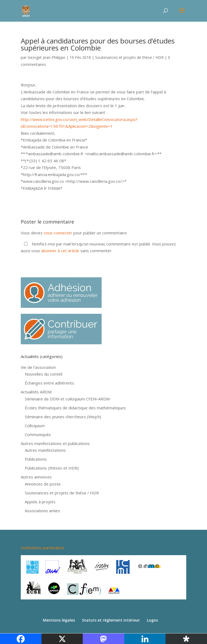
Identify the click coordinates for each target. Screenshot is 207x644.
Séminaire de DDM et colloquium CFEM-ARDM (67, 399)
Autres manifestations (45, 450)
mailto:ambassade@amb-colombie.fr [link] (121, 154)
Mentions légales (59, 620)
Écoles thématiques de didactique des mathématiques (75, 408)
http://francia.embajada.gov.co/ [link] (52, 174)
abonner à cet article (60, 251)
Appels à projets (40, 502)
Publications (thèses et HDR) (52, 468)
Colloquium (35, 426)
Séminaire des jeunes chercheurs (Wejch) (63, 417)
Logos (152, 620)
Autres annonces (36, 477)
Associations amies (42, 511)
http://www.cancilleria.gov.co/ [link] (95, 181)
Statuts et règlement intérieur (111, 620)
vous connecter (58, 233)
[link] (56, 154)
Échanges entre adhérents (49, 383)
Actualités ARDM (36, 392)
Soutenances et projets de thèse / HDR (129, 57)
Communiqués (38, 434)
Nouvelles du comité (44, 374)
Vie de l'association (38, 367)
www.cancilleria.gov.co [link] (43, 181)
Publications (36, 459)
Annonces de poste (43, 484)
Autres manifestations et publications (55, 443)
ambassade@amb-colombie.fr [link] (56, 154)
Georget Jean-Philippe (46, 57)
